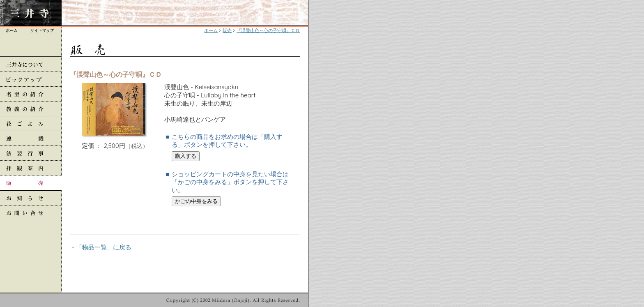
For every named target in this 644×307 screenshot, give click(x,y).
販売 (227, 30)
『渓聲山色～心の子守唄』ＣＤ (268, 30)
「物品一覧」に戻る (104, 247)
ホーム (211, 30)
